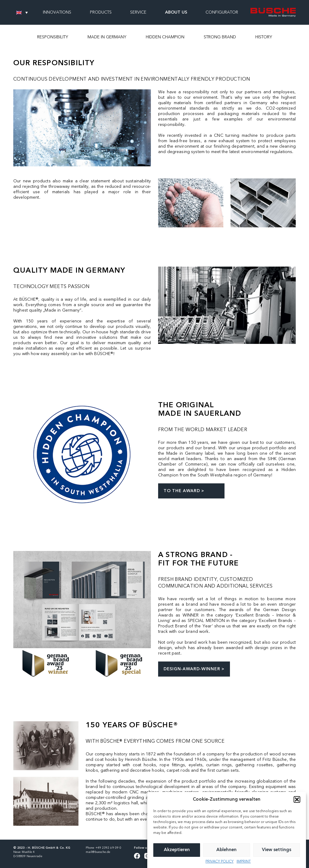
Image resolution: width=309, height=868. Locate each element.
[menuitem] (22, 12)
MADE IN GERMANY (107, 37)
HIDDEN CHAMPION (165, 37)
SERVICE (138, 12)
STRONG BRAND (220, 37)
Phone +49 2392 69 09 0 (104, 848)
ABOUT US (176, 12)
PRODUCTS (101, 12)
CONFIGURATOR (222, 12)
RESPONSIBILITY (53, 37)
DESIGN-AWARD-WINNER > (194, 669)
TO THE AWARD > (184, 491)
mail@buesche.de (98, 852)
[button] (297, 812)
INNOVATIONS (57, 12)
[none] (22, 12)
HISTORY (264, 37)
